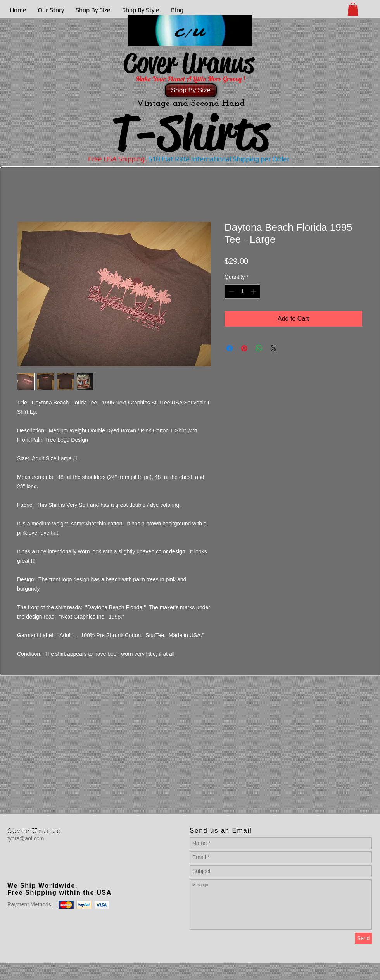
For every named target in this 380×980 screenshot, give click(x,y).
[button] (353, 9)
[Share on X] (274, 348)
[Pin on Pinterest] (244, 348)
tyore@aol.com (26, 838)
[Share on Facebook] (230, 348)
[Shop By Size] (191, 90)
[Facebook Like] (56, 870)
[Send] (363, 938)
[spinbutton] (242, 291)
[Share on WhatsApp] (259, 348)
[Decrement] (231, 291)
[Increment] (254, 291)
